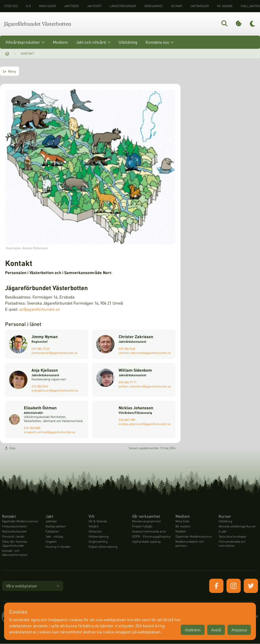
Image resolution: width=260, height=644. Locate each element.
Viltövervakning (99, 537)
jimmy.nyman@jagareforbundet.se (54, 353)
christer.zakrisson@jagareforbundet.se (145, 353)
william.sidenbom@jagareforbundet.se (145, 386)
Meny (10, 71)
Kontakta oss (160, 42)
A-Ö (28, 6)
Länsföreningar (123, 6)
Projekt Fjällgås (142, 527)
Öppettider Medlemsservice (20, 521)
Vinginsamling (98, 542)
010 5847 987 (127, 420)
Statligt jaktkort (56, 527)
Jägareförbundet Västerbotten (38, 24)
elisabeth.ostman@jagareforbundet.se (50, 432)
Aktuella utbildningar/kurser (237, 527)
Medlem (60, 42)
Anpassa (239, 630)
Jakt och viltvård (93, 42)
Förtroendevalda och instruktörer (232, 544)
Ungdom (51, 542)
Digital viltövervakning (103, 547)
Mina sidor (47, 6)
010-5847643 (40, 386)
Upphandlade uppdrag (146, 542)
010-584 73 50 (40, 349)
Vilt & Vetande (98, 521)
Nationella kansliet (14, 532)
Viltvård (93, 527)
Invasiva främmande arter (149, 532)
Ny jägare (225, 6)
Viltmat (177, 6)
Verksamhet (154, 6)
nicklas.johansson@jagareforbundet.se (145, 424)
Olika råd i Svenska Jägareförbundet (14, 544)
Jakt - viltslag (54, 537)
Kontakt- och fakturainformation (15, 553)
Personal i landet (13, 537)
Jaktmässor (200, 6)
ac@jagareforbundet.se (39, 309)
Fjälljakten (52, 532)
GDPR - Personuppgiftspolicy (151, 537)
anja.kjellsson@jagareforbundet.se (55, 390)
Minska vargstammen (147, 521)
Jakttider (71, 6)
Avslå (216, 630)
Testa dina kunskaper (233, 537)
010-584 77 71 (128, 382)
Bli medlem (183, 527)
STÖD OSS (11, 6)
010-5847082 (32, 428)
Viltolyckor (95, 532)
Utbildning (128, 42)
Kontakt (28, 53)
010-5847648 (127, 349)
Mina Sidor (183, 521)
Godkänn (193, 630)
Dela (10, 448)
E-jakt (223, 532)
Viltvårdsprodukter (25, 42)
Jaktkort (94, 6)
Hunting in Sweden (58, 547)
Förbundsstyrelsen (14, 527)
